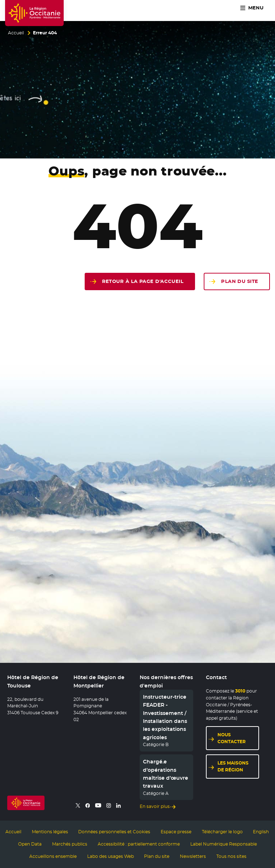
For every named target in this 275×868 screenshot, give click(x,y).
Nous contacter (232, 738)
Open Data (30, 844)
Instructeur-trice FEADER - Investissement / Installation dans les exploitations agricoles (165, 717)
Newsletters (193, 856)
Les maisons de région (233, 766)
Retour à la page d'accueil (143, 281)
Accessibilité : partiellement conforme (139, 844)
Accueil (16, 33)
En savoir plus (155, 806)
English (261, 832)
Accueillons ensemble (53, 856)
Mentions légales (50, 832)
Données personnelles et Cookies (114, 832)
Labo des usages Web (111, 856)
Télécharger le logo (222, 832)
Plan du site (240, 281)
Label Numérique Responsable (224, 844)
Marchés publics (70, 844)
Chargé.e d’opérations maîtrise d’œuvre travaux (166, 774)
